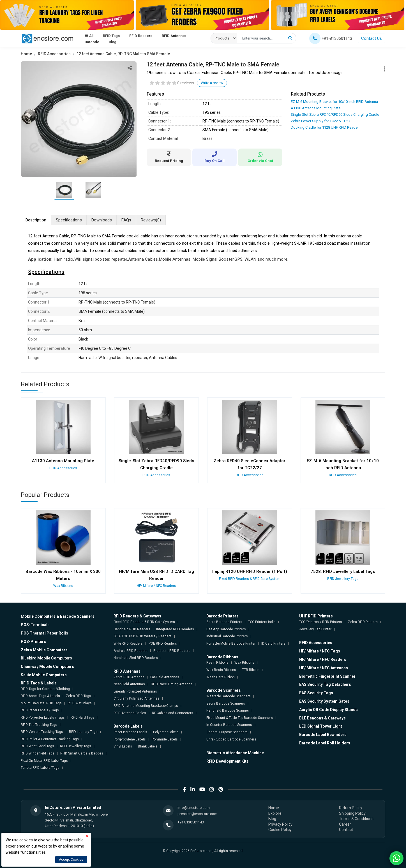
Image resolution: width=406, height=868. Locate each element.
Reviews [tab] (151, 220)
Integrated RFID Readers (175, 629)
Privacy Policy (280, 824)
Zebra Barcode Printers (224, 622)
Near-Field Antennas (129, 684)
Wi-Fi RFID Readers (128, 644)
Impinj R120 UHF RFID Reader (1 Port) (250, 571)
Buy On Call (214, 157)
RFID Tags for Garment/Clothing (45, 689)
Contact (346, 830)
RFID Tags (111, 36)
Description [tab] (36, 220)
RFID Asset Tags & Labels (40, 696)
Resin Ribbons (217, 663)
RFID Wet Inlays (80, 703)
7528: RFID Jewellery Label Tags (343, 571)
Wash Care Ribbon (221, 677)
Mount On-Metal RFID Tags (41, 703)
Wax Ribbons (63, 586)
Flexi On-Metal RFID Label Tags (44, 761)
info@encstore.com (194, 808)
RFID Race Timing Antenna (172, 684)
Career (345, 824)
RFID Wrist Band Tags (37, 746)
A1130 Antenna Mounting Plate (316, 108)
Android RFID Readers (131, 651)
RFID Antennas (174, 36)
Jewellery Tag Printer (315, 629)
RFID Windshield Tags (38, 753)
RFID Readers (141, 36)
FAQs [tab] (126, 220)
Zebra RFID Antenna (129, 677)
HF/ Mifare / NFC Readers (156, 586)
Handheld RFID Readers (132, 629)
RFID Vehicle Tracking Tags (42, 732)
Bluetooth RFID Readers (172, 651)
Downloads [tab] (102, 220)
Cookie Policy (280, 830)
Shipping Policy (352, 813)
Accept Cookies (71, 860)
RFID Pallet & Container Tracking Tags (50, 739)
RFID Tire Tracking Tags (39, 725)
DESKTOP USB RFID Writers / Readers (143, 636)
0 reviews (186, 83)
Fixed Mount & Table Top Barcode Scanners (240, 718)
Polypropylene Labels (130, 739)
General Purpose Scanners (227, 732)
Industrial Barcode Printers (227, 636)
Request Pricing (169, 157)
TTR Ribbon (251, 670)
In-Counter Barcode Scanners (229, 725)
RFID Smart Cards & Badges (82, 753)
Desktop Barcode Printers (226, 629)
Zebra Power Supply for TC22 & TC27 (320, 121)
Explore (275, 813)
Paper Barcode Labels (130, 732)
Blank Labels (148, 746)
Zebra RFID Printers (363, 622)
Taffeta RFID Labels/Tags (40, 768)
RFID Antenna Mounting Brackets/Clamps (146, 706)
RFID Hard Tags (82, 717)
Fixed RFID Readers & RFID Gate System (250, 579)
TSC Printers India (262, 622)
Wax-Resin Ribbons (221, 670)
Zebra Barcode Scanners (226, 703)
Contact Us (372, 38)
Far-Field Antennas (165, 677)
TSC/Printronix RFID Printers (321, 622)
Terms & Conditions (356, 819)
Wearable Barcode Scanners (229, 696)
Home (26, 54)
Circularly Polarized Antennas (137, 698)
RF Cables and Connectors (173, 713)
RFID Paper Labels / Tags (40, 710)
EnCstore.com (201, 851)
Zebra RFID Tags (79, 696)
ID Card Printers (273, 644)
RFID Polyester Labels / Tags (43, 717)
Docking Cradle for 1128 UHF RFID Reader (325, 127)
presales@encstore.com (197, 814)
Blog (113, 42)
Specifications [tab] (69, 220)
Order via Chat (260, 157)
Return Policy (351, 808)
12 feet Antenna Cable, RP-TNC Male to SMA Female (123, 54)
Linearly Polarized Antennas (135, 691)
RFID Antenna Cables (130, 713)
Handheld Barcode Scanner (228, 710)
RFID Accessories (54, 54)
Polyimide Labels (165, 739)
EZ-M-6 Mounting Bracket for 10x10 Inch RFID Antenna (334, 102)
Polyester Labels (166, 732)
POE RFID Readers (163, 644)
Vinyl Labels (123, 746)
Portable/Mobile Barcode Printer (231, 644)
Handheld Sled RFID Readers (136, 658)
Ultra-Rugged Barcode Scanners (231, 739)
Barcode (92, 42)
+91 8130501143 (191, 822)
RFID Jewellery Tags (343, 579)
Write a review (212, 83)
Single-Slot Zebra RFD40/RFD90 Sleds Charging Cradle (335, 114)
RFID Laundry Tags (83, 732)
